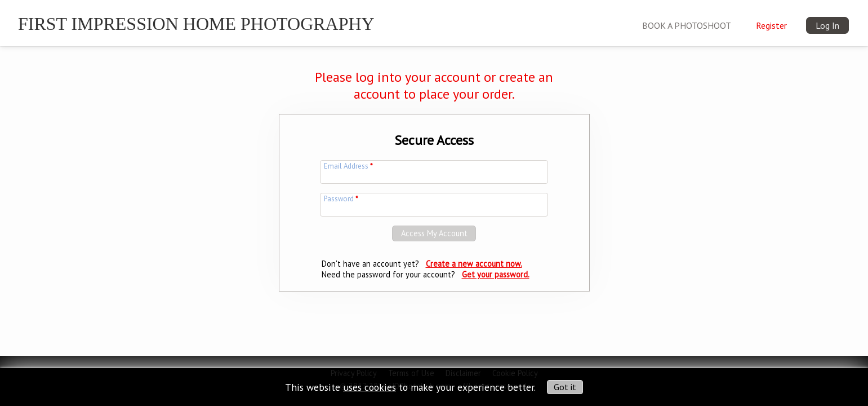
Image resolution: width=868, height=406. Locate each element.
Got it (565, 387)
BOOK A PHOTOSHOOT (687, 25)
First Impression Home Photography (196, 24)
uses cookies (370, 387)
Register (771, 25)
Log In (827, 25)
